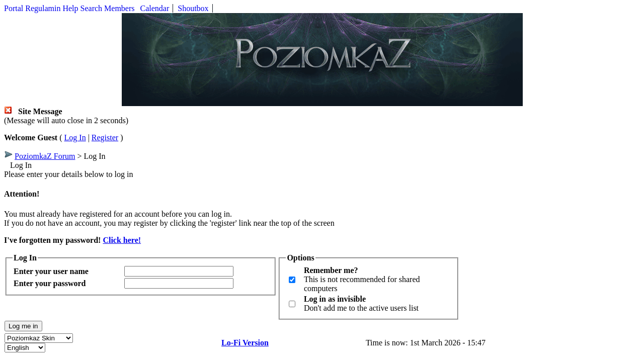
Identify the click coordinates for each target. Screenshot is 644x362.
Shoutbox (193, 8)
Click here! (122, 240)
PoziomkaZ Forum (45, 156)
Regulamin (43, 8)
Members (119, 8)
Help (70, 8)
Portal (14, 8)
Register (105, 138)
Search (92, 8)
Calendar (155, 8)
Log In (75, 138)
